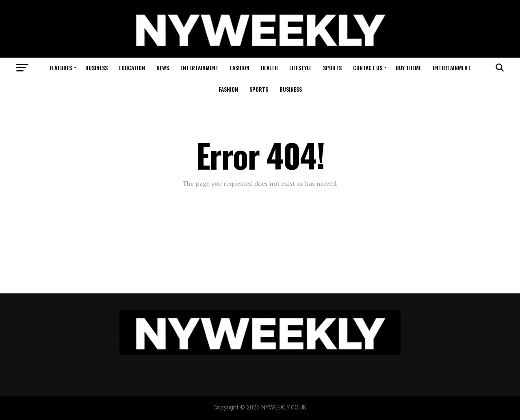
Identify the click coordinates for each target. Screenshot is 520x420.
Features (61, 68)
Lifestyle (300, 68)
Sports (332, 68)
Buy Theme (408, 68)
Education (132, 68)
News (163, 68)
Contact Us (368, 68)
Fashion (240, 68)
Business (96, 68)
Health (269, 68)
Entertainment (199, 68)
